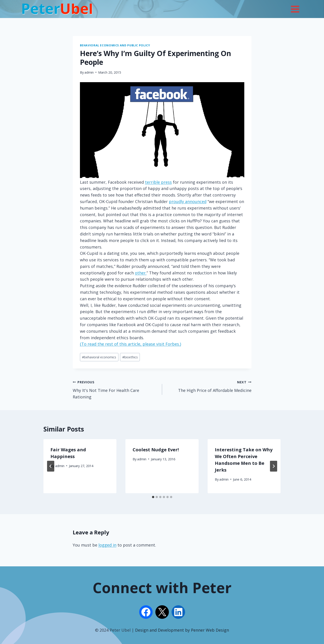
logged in (107, 545)
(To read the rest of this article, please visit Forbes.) (130, 344)
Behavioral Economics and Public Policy (115, 45)
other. (141, 273)
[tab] (153, 497)
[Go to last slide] (51, 466)
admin (89, 72)
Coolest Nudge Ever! (156, 450)
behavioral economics (99, 357)
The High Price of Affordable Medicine (209, 386)
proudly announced (188, 201)
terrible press (158, 182)
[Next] (274, 466)
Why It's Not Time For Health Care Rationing (115, 389)
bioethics (130, 357)
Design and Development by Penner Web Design (182, 630)
